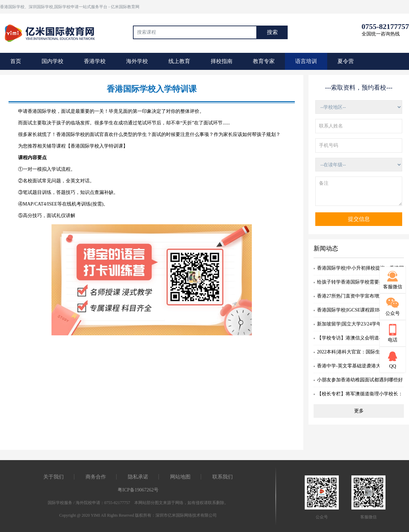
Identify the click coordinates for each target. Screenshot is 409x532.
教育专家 (264, 61)
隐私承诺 (138, 477)
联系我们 (223, 477)
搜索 (272, 32)
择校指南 (222, 61)
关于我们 (54, 477)
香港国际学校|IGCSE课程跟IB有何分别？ (360, 310)
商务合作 (96, 477)
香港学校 (95, 61)
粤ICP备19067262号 (138, 490)
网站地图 (180, 477)
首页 (16, 61)
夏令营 (346, 61)
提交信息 (359, 219)
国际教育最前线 (53, 32)
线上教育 (179, 61)
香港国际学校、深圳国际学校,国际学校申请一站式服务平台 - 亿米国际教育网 (70, 7)
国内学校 (52, 61)
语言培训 (306, 61)
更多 (359, 411)
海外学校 (137, 61)
